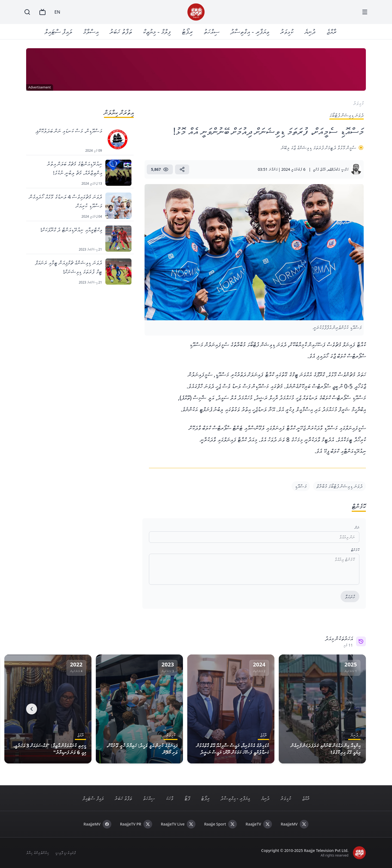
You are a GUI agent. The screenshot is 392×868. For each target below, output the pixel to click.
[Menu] (365, 12)
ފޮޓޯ (187, 798)
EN (57, 12)
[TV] (42, 12)
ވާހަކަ (170, 798)
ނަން (357, 527)
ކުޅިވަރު (287, 31)
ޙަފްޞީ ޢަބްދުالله (338, 169)
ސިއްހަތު (212, 31)
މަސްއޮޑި (301, 486)
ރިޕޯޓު (187, 31)
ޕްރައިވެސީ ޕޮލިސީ (65, 853)
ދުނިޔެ (310, 31)
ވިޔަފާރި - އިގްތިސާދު (250, 31)
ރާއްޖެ (331, 31)
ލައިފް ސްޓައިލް (59, 31)
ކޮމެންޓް (355, 550)
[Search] (27, 12)
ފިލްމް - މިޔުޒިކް (157, 31)
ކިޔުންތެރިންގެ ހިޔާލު (37, 853)
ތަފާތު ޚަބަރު (121, 31)
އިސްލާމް (91, 31)
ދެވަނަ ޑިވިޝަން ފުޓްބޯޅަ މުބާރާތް (339, 486)
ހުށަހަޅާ (350, 597)
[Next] (32, 709)
